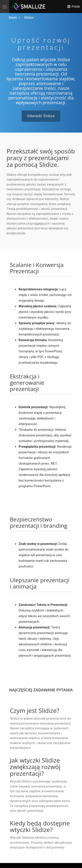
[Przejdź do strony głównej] (13, 18)
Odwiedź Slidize (41, 116)
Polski (73, 7)
